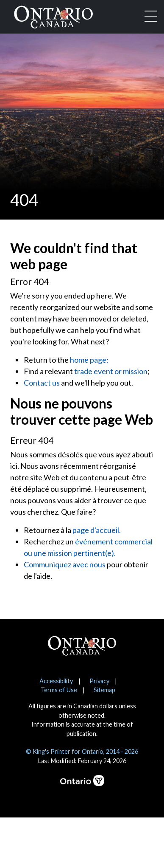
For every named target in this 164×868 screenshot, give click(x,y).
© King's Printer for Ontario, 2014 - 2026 (82, 751)
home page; (89, 360)
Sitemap (104, 690)
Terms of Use (59, 690)
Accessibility (56, 681)
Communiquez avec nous (65, 564)
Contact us (42, 383)
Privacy (99, 681)
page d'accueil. (97, 530)
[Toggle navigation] (151, 17)
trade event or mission (111, 371)
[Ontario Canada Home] (53, 15)
